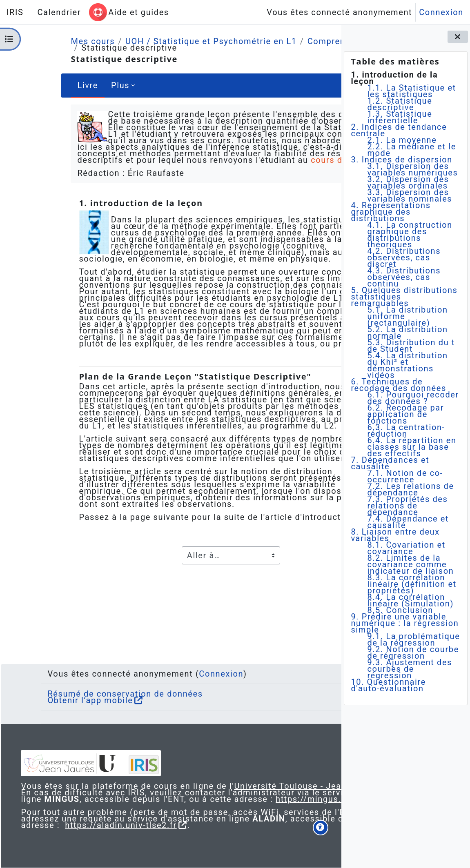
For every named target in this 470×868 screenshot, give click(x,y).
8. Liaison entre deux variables (395, 535)
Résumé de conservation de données (110, 674)
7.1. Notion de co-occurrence (405, 476)
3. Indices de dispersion (401, 160)
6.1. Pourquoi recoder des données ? (413, 398)
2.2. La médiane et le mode (412, 150)
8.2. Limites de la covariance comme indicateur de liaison (410, 564)
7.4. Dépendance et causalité (408, 522)
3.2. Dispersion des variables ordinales (408, 182)
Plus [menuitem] (79, 85)
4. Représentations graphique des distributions (391, 212)
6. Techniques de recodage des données (399, 385)
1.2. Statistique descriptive (400, 104)
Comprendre (291, 41)
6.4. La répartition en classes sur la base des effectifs (412, 447)
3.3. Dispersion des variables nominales (410, 195)
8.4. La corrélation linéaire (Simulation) (410, 600)
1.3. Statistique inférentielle (400, 117)
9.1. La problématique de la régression (413, 639)
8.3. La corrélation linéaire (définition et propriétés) (412, 584)
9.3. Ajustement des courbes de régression (410, 669)
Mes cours (51, 41)
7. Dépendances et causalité (390, 463)
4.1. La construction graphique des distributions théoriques (410, 235)
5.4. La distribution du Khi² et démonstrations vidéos (407, 365)
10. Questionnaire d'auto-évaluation (388, 685)
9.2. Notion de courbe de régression (413, 653)
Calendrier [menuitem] (59, 12)
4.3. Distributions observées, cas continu (404, 277)
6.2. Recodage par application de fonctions (405, 414)
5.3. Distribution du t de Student (411, 346)
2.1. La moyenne (402, 140)
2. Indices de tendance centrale (399, 130)
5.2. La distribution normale (407, 333)
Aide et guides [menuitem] (139, 12)
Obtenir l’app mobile (75, 681)
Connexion (441, 12)
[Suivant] (331, 217)
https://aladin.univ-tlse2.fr (184, 825)
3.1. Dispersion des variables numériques (412, 169)
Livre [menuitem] (46, 85)
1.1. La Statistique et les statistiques (411, 91)
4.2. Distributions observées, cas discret (404, 258)
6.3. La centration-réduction (406, 431)
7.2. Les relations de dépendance (410, 489)
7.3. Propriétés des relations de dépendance (407, 506)
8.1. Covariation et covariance (406, 548)
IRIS (15, 12)
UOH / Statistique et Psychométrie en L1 (169, 41)
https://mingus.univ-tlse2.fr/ (212, 793)
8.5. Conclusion (400, 610)
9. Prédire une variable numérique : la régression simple (405, 623)
